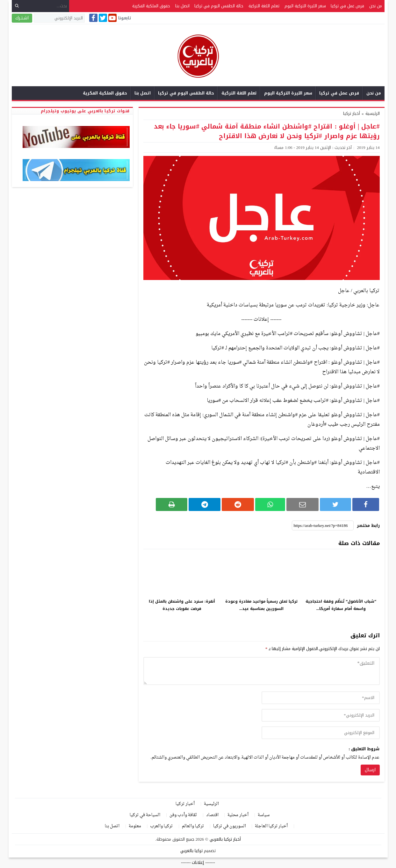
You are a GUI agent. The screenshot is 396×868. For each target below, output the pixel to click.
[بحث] (17, 6)
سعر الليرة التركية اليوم (305, 6)
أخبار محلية (238, 815)
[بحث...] (40, 6)
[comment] (262, 671)
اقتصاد (212, 815)
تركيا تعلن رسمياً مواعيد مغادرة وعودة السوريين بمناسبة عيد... (261, 605)
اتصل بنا (182, 6)
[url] (321, 733)
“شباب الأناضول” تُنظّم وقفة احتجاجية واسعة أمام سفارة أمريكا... (341, 605)
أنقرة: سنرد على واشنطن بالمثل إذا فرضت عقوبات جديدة (182, 605)
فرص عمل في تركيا (347, 6)
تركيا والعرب (161, 826)
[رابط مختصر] (323, 526)
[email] (321, 715)
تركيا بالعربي (191, 851)
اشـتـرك (22, 18)
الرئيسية (211, 804)
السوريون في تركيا (230, 826)
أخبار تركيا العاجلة (271, 826)
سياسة (264, 815)
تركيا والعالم (193, 826)
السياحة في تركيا (145, 815)
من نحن (376, 6)
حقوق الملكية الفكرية (151, 6)
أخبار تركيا (352, 113)
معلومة (135, 826)
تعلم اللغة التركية (264, 6)
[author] (321, 698)
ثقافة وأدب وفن (183, 815)
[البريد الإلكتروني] (59, 18)
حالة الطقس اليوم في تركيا (219, 6)
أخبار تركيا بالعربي (225, 839)
